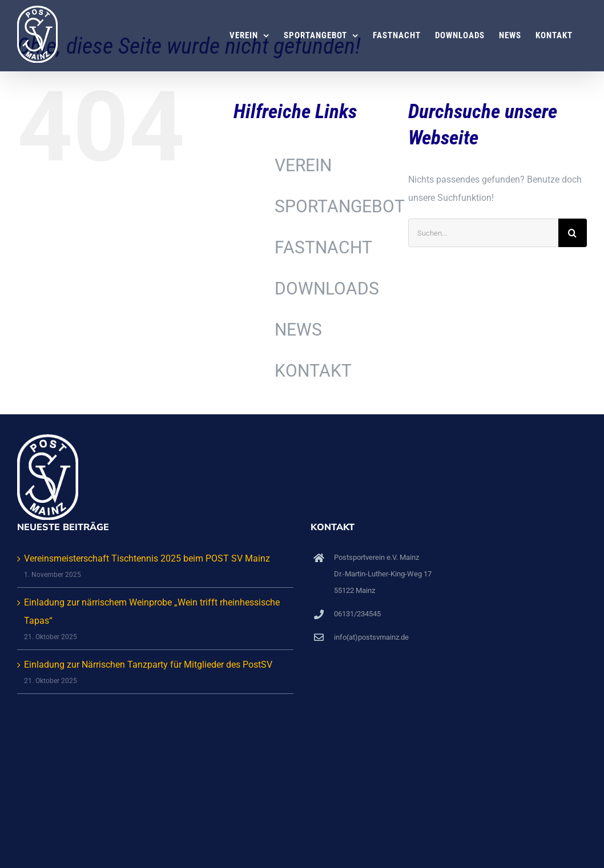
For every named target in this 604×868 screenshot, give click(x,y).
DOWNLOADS (327, 288)
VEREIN (303, 165)
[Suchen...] (483, 233)
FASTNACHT (323, 247)
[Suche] (573, 233)
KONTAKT (313, 371)
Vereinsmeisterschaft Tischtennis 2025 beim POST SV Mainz (147, 558)
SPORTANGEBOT (340, 206)
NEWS (298, 330)
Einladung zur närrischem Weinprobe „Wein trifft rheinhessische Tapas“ (152, 611)
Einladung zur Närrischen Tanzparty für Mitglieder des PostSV (148, 665)
